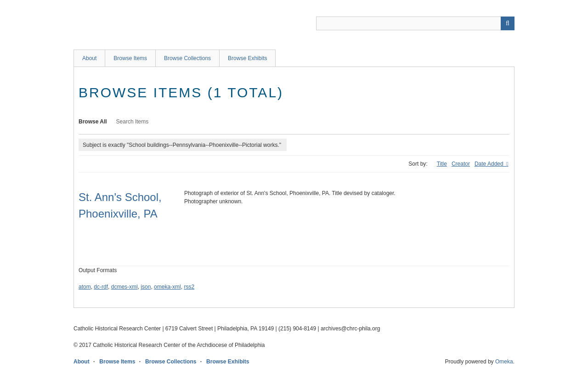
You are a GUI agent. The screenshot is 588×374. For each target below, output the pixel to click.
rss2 (189, 287)
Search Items (133, 122)
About (89, 58)
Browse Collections (187, 58)
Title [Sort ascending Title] (442, 164)
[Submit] (508, 23)
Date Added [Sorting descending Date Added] (490, 164)
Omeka (504, 362)
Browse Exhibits (247, 58)
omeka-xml (167, 287)
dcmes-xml (124, 287)
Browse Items (130, 58)
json (146, 287)
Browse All (93, 122)
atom (85, 287)
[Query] (415, 23)
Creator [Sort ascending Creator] (461, 164)
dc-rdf (101, 287)
